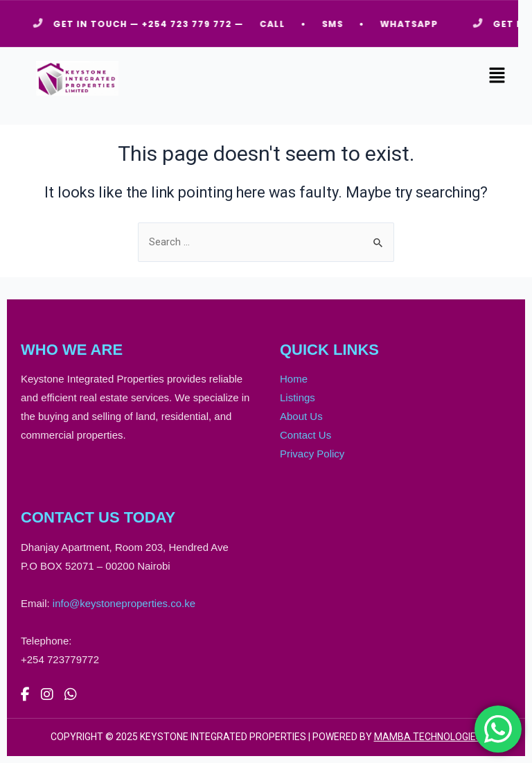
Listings (298, 397)
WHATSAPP (414, 24)
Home (294, 379)
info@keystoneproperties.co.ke (124, 603)
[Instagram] (47, 695)
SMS (337, 24)
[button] (497, 76)
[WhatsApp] (71, 695)
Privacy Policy (312, 454)
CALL (277, 24)
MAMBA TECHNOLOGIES (428, 737)
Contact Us (305, 435)
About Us (301, 416)
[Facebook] (25, 695)
